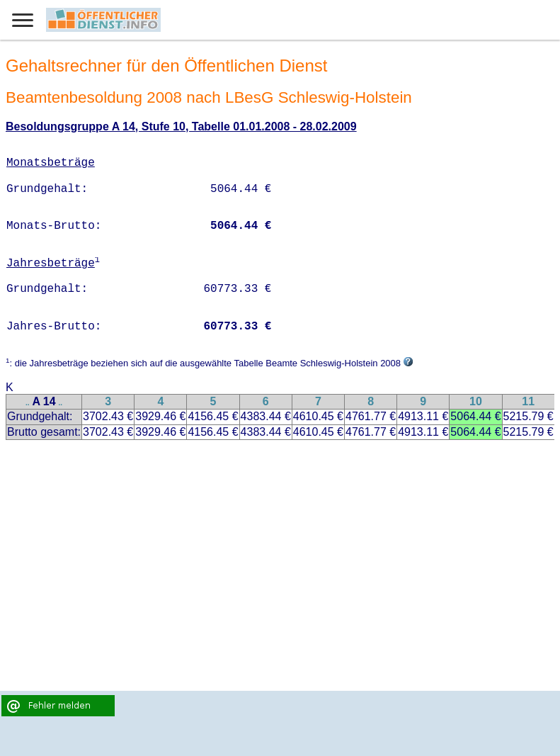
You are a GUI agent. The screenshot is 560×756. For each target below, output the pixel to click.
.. (28, 403)
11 (528, 401)
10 (476, 401)
